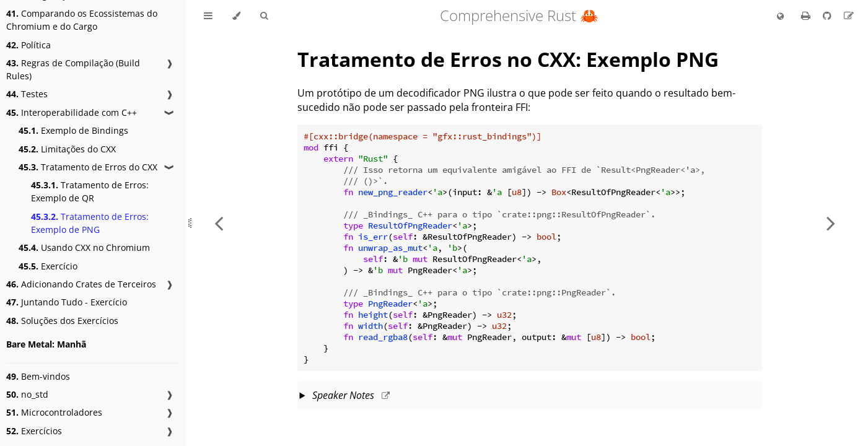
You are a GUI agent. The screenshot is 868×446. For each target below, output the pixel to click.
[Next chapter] (831, 223)
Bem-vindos (38, 376)
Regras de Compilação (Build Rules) (73, 69)
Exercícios (34, 431)
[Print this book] (807, 15)
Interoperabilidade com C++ (72, 112)
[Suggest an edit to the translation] (849, 15)
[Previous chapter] (219, 223)
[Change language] (780, 17)
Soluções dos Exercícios (62, 321)
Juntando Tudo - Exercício (67, 302)
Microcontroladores (54, 412)
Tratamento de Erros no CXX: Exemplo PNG (508, 59)
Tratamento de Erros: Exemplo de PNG (90, 223)
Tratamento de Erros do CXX (88, 167)
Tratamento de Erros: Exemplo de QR (90, 191)
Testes (27, 94)
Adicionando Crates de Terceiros (81, 284)
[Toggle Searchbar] (264, 16)
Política (28, 45)
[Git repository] (828, 15)
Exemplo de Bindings (73, 130)
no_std (27, 394)
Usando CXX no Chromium (84, 247)
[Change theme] (236, 16)
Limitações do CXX (67, 149)
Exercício (48, 266)
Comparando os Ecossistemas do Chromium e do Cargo (82, 20)
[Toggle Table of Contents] (208, 16)
